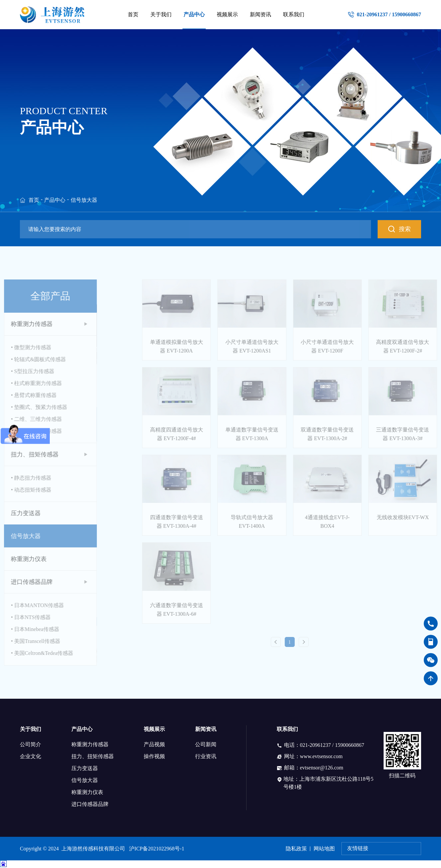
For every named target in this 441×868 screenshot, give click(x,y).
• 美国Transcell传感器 (25, 641)
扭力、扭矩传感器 (93, 756)
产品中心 (194, 14)
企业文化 (31, 756)
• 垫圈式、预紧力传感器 (29, 407)
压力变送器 (85, 768)
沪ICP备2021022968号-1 (157, 849)
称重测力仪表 (87, 792)
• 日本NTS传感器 (21, 617)
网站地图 (324, 849)
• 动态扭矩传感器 (21, 490)
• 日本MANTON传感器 (27, 605)
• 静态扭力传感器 (21, 478)
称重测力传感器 (90, 744)
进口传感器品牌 (90, 804)
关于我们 (161, 14)
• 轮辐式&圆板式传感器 (28, 359)
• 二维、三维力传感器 (26, 419)
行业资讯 (206, 756)
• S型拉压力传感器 (22, 371)
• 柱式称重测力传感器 (26, 383)
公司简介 (31, 744)
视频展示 (227, 14)
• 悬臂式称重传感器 (24, 395)
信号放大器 (84, 200)
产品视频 (154, 744)
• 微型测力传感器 (21, 347)
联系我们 (294, 14)
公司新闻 (206, 744)
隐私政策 (296, 849)
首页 (133, 14)
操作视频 (154, 756)
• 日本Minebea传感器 (25, 629)
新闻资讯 (260, 14)
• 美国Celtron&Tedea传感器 (32, 653)
